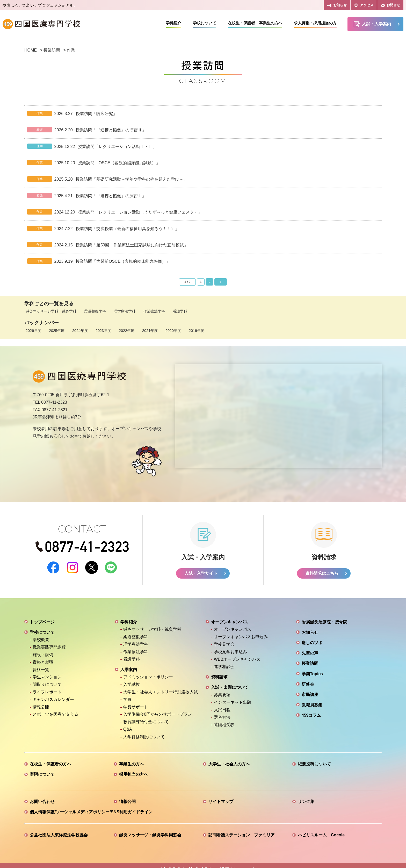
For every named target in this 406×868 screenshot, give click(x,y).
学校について (205, 23)
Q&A (128, 722)
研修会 (308, 677)
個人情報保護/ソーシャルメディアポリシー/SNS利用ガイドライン (91, 805)
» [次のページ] (221, 282)
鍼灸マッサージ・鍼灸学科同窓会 (150, 828)
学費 (127, 692)
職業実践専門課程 (49, 640)
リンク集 (306, 795)
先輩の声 (310, 646)
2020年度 (173, 331)
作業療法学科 (154, 311)
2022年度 (127, 331)
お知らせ (337, 5)
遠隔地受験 (224, 718)
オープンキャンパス (230, 615)
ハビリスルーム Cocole (321, 828)
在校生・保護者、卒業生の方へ (255, 23)
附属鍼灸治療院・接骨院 (324, 615)
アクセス (364, 5)
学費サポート (136, 700)
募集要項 (222, 688)
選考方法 (222, 710)
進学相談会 (224, 660)
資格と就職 (43, 655)
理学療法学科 (125, 311)
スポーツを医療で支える (55, 707)
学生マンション (47, 670)
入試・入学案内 (372, 24)
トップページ (42, 615)
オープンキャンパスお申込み (241, 630)
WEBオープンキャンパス (237, 652)
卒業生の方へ (132, 757)
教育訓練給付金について (146, 715)
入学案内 (129, 663)
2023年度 (103, 331)
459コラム (311, 708)
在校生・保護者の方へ (50, 757)
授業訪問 (310, 656)
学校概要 (41, 633)
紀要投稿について (314, 757)
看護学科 (180, 311)
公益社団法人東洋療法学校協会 (59, 828)
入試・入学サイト (201, 566)
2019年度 (197, 331)
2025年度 (57, 331)
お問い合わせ (42, 795)
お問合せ (390, 5)
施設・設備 (43, 648)
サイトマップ (221, 795)
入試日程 (222, 703)
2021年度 (150, 331)
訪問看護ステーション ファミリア (242, 828)
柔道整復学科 (95, 311)
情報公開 (41, 700)
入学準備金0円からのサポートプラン (158, 707)
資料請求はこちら (322, 566)
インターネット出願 (233, 695)
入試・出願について (230, 681)
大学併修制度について (144, 730)
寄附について (42, 767)
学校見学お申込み (230, 645)
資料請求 (219, 670)
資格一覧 (41, 663)
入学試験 (132, 677)
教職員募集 (312, 698)
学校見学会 (224, 637)
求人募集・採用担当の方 (315, 23)
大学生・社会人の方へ (229, 757)
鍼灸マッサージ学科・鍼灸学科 (51, 311)
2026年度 (33, 331)
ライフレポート (47, 685)
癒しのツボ (312, 636)
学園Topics (312, 667)
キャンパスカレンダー (53, 692)
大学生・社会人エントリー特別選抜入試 (161, 685)
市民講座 (310, 688)
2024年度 (80, 331)
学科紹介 (173, 23)
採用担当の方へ (134, 767)
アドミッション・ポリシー (148, 670)
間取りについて (47, 677)
